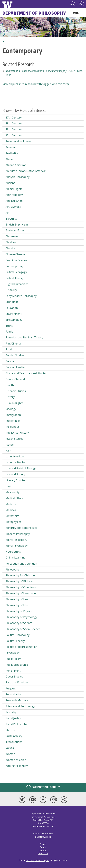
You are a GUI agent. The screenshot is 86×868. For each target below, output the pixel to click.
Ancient (10, 183)
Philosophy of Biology (19, 581)
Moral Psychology (17, 546)
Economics (12, 302)
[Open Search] (82, 4)
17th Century (14, 118)
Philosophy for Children (20, 575)
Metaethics (12, 516)
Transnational (14, 742)
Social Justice (13, 718)
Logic (9, 486)
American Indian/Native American (26, 171)
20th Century (14, 135)
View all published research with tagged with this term (36, 84)
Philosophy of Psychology (21, 617)
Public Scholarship (17, 665)
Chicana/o (12, 236)
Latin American (15, 456)
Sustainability (14, 736)
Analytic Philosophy (18, 177)
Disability (11, 290)
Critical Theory (15, 278)
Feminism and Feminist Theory (24, 337)
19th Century (14, 129)
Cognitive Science (16, 260)
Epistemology (14, 320)
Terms (43, 847)
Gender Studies (15, 355)
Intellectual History (17, 433)
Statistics (11, 730)
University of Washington (37, 861)
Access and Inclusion (18, 141)
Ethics (9, 326)
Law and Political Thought (22, 468)
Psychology (13, 653)
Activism (11, 147)
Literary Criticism (16, 480)
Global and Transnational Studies (26, 373)
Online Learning (15, 558)
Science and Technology (20, 706)
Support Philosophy (43, 787)
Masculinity (13, 492)
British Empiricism (17, 225)
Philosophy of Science (19, 623)
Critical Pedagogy (16, 272)
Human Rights (14, 403)
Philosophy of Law (17, 599)
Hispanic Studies (16, 391)
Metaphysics (13, 522)
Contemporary (15, 266)
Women (10, 754)
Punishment (13, 671)
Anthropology (14, 195)
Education (12, 308)
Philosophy (12, 570)
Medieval (11, 510)
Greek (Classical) (16, 379)
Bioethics (11, 219)
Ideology (11, 409)
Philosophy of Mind (18, 605)
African (10, 159)
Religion (11, 689)
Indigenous (13, 427)
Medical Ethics (14, 498)
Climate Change (15, 254)
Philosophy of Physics (19, 611)
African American (16, 165)
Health (10, 385)
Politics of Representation (21, 647)
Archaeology (13, 207)
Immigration (13, 415)
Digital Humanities (17, 284)
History (10, 397)
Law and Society (15, 474)
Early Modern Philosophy (21, 296)
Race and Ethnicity (17, 682)
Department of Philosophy (34, 13)
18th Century (14, 123)
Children (11, 242)
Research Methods (17, 700)
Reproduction (14, 694)
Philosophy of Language (21, 593)
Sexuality (11, 712)
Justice (10, 445)
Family (9, 332)
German (10, 361)
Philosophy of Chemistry (21, 587)
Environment (14, 314)
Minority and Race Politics (21, 528)
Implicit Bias (13, 421)
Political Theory (15, 641)
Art (7, 213)
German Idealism (16, 367)
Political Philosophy (18, 635)
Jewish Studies (14, 439)
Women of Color (16, 760)
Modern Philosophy (18, 534)
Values (10, 748)
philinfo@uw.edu (43, 837)
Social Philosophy (16, 724)
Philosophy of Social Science (23, 629)
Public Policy (13, 659)
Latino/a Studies (16, 462)
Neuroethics (13, 552)
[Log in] (73, 4)
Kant (8, 451)
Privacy (43, 844)
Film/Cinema (13, 344)
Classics (10, 248)
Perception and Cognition (21, 564)
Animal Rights (14, 189)
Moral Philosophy (16, 540)
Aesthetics (12, 153)
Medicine (11, 504)
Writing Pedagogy (17, 766)
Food (9, 349)
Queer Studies (14, 677)
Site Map (43, 850)
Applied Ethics (14, 201)
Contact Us (43, 853)
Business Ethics (15, 230)
